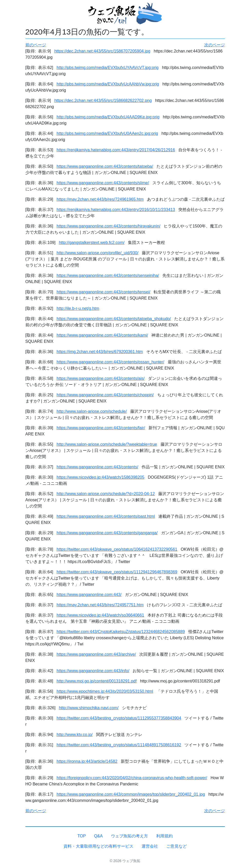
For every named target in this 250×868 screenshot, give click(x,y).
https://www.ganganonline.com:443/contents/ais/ (100, 378)
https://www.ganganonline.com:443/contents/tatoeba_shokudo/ (114, 319)
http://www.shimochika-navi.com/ (89, 708)
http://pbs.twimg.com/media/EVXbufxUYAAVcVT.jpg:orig (108, 68)
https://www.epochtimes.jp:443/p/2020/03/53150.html (105, 691)
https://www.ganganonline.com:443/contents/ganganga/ (107, 533)
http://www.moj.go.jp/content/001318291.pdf (96, 681)
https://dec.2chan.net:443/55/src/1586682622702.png (103, 100)
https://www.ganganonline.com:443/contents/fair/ (101, 428)
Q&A (98, 836)
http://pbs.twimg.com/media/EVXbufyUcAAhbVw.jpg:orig (108, 84)
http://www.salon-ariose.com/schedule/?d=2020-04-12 (106, 494)
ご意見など (177, 846)
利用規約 (164, 836)
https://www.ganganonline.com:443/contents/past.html (106, 516)
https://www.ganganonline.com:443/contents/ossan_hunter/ (110, 362)
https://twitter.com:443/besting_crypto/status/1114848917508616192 (119, 745)
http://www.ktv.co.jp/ (75, 735)
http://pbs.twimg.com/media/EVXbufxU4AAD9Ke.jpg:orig (108, 117)
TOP (82, 836)
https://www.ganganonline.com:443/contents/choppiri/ (105, 395)
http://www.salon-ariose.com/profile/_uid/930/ (97, 253)
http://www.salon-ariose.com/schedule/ (92, 411)
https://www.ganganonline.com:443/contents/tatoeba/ (105, 166)
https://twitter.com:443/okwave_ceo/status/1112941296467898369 (117, 572)
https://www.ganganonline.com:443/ (89, 595)
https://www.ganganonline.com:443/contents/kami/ (102, 335)
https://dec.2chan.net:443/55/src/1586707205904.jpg (102, 51)
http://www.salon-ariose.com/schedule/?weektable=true (107, 444)
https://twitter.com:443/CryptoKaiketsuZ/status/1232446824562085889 (121, 632)
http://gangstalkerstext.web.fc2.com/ (92, 243)
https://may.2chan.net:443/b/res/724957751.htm (100, 605)
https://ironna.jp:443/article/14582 (87, 761)
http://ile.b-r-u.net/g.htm (78, 308)
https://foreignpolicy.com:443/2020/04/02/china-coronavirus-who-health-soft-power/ (132, 778)
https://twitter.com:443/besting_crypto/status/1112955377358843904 (119, 718)
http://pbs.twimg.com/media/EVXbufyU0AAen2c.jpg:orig (107, 133)
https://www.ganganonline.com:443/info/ (93, 671)
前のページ (36, 45)
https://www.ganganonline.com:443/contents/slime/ (103, 183)
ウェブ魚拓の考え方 (129, 836)
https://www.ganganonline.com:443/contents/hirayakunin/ (108, 226)
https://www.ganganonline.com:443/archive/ (96, 654)
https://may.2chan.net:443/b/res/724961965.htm (100, 199)
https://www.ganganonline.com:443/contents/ (97, 467)
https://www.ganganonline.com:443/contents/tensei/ (103, 292)
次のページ (215, 45)
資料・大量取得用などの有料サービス (98, 846)
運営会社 (150, 846)
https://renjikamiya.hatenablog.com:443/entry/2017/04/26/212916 (116, 150)
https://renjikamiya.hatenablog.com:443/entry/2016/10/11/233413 (116, 210)
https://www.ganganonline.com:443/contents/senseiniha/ (108, 275)
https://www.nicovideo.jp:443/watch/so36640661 (100, 615)
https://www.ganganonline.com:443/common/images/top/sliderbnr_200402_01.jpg (131, 794)
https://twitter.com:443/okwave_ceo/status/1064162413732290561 (117, 549)
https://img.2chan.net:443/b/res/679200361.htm (100, 352)
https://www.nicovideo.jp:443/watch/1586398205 (100, 477)
